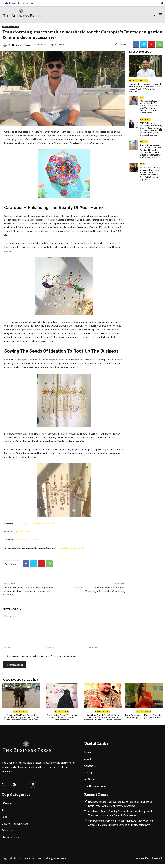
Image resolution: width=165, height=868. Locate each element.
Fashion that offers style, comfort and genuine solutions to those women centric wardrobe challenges (28, 591)
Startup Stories (11, 27)
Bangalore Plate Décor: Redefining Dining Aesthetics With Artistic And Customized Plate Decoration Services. (103, 717)
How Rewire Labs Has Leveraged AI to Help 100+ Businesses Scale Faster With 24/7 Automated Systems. (145, 88)
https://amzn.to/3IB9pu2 (26, 540)
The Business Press (21, 45)
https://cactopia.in (22, 532)
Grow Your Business (139, 80)
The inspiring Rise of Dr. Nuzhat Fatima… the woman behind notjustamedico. (62, 717)
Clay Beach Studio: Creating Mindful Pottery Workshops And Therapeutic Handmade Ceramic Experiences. (150, 107)
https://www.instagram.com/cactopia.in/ (35, 523)
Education (145, 119)
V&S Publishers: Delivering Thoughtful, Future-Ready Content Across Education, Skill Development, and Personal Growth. (151, 129)
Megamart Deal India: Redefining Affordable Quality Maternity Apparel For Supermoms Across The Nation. (21, 717)
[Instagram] (162, 3)
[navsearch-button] (153, 15)
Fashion (144, 142)
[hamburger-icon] (160, 15)
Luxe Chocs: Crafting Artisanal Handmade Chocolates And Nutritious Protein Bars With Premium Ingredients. (150, 173)
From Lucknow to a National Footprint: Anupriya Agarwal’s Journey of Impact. (144, 716)
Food (143, 164)
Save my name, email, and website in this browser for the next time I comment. (42, 656)
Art (142, 97)
